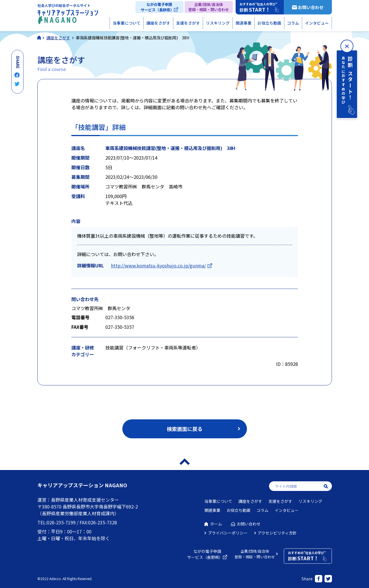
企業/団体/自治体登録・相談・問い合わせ (209, 7)
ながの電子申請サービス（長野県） (157, 7)
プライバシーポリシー (228, 533)
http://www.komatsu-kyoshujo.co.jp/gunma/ (158, 265)
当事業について (127, 23)
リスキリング (218, 23)
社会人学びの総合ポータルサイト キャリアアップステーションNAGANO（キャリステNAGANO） (68, 15)
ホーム (216, 524)
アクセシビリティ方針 (277, 533)
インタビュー (317, 23)
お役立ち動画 (269, 23)
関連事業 (244, 23)
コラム (293, 23)
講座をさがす (158, 23)
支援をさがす (188, 23)
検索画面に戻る (185, 429)
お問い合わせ (311, 7)
